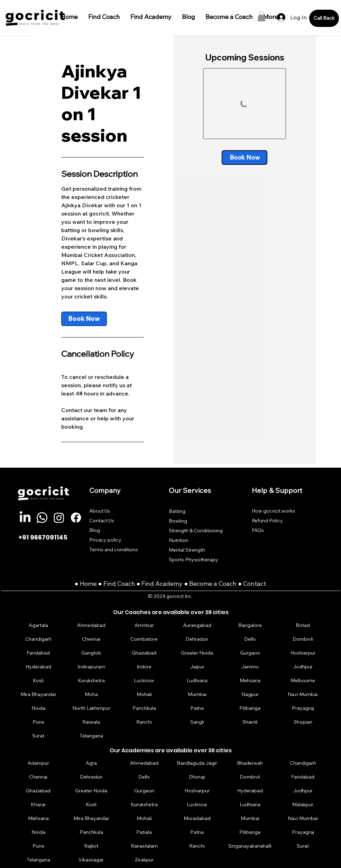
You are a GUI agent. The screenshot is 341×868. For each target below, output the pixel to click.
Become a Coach (213, 584)
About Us (100, 511)
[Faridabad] (38, 653)
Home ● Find (99, 584)
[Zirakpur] (144, 860)
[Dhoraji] (197, 777)
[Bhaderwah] (250, 763)
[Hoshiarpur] (303, 653)
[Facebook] (76, 518)
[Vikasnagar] (91, 860)
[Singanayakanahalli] (250, 846)
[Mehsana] (250, 681)
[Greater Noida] (197, 653)
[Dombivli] (303, 639)
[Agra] (91, 763)
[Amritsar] (144, 625)
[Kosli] (38, 681)
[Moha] (91, 694)
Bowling (178, 521)
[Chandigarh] (38, 639)
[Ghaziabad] (144, 653)
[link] (84, 319)
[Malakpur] (303, 804)
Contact (255, 584)
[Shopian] (303, 722)
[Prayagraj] (303, 708)
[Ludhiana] (197, 681)
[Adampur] (38, 763)
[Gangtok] (91, 653)
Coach (127, 584)
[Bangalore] (250, 625)
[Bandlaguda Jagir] (197, 763)
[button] (261, 16)
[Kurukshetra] (91, 681)
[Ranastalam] (144, 846)
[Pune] (38, 722)
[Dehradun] (197, 639)
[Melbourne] (303, 681)
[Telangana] (91, 736)
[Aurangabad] (197, 625)
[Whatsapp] (42, 518)
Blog (95, 530)
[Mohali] (144, 694)
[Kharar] (38, 804)
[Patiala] (144, 832)
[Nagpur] (250, 694)
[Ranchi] (144, 722)
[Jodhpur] (303, 667)
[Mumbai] (197, 694)
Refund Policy (267, 521)
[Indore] (144, 667)
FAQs (258, 530)
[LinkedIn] (25, 518)
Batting (177, 511)
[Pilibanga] (250, 708)
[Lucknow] (144, 681)
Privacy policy (105, 540)
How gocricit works (273, 511)
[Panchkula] (144, 708)
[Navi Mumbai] (303, 694)
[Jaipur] (197, 667)
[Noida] (38, 708)
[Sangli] (197, 722)
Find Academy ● (165, 584)
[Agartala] (38, 625)
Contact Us (102, 521)
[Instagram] (59, 518)
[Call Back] (324, 18)
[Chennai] (91, 639)
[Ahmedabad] (91, 625)
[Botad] (303, 625)
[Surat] (38, 736)
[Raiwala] (91, 722)
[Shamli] (250, 722)
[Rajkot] (91, 846)
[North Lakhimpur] (91, 708)
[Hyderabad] (38, 667)
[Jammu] (250, 667)
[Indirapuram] (91, 667)
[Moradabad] (197, 818)
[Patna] (197, 708)
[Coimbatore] (144, 639)
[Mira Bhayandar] (38, 694)
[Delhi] (250, 639)
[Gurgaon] (250, 653)
